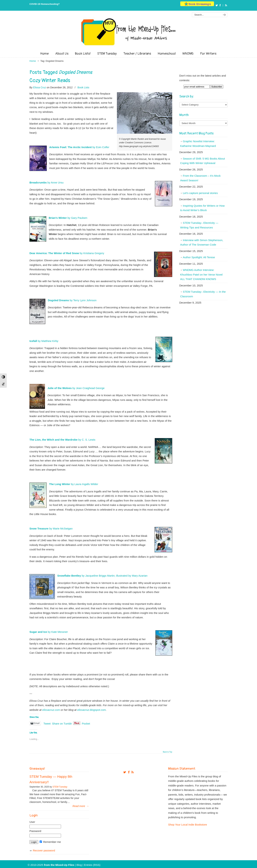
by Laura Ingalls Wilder (74, 484)
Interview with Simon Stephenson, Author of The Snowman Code (202, 242)
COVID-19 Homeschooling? (45, 4)
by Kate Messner (49, 632)
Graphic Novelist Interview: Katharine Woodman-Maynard (198, 144)
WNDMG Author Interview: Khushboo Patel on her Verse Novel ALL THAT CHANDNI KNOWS (201, 274)
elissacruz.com (51, 710)
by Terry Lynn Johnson (72, 300)
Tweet (47, 723)
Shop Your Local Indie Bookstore (188, 825)
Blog (79, 865)
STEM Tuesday (60, 787)
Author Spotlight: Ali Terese (199, 257)
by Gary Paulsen (68, 218)
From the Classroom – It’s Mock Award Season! (200, 178)
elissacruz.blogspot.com (92, 710)
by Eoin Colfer (79, 147)
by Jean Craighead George (76, 388)
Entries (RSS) (92, 865)
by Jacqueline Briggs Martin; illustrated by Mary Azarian (102, 576)
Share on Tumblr (62, 723)
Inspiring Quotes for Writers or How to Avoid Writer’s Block (202, 208)
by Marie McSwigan (51, 528)
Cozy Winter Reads (50, 80)
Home (33, 61)
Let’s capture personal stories (200, 193)
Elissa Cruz (40, 87)
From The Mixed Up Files (128, 32)
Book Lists (83, 87)
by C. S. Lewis (62, 440)
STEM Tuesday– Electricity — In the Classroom (203, 294)
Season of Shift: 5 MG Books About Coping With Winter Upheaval (203, 161)
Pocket (86, 724)
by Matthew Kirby (44, 341)
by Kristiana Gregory (67, 253)
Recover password (44, 850)
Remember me (50, 842)
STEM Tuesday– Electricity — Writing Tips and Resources (199, 225)
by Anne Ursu (46, 182)
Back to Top (167, 752)
